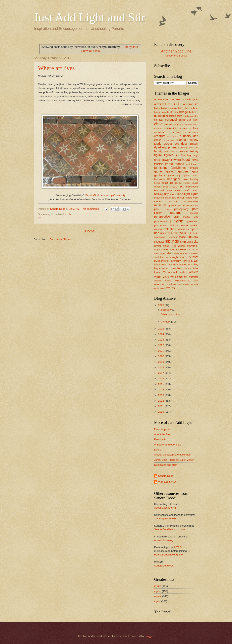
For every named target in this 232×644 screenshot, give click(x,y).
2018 (161, 367)
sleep (166, 246)
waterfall (193, 277)
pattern (158, 213)
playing (177, 221)
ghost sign (175, 175)
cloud (195, 125)
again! (167, 99)
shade (182, 237)
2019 (161, 362)
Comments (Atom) (60, 239)
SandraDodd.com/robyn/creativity (105, 195)
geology (160, 175)
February (167, 310)
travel (173, 268)
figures (169, 155)
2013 (161, 395)
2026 (161, 305)
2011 (161, 406)
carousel (171, 119)
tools (190, 265)
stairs (165, 249)
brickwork (173, 112)
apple (195, 99)
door (184, 144)
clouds (158, 128)
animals (187, 99)
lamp (169, 190)
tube (196, 268)
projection (193, 221)
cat (189, 119)
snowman (193, 246)
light (187, 194)
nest (179, 205)
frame (169, 164)
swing (157, 261)
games (170, 172)
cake (179, 116)
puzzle (158, 225)
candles (194, 116)
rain (165, 226)
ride (157, 233)
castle (182, 120)
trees (188, 268)
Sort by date (130, 47)
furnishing (161, 168)
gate (195, 171)
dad (196, 136)
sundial (157, 257)
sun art (184, 253)
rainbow (173, 225)
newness (187, 205)
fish (183, 155)
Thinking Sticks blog (166, 519)
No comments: (92, 209)
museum (160, 205)
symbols (165, 261)
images (158, 187)
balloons (166, 108)
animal (177, 99)
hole (185, 179)
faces (191, 148)
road (169, 233)
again (158, 99)
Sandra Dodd (166, 476)
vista (166, 277)
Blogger (149, 636)
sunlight (174, 257)
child (158, 124)
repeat (194, 229)
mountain (172, 201)
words (171, 288)
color (184, 128)
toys (157, 268)
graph (187, 175)
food (186, 159)
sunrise (184, 257)
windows (171, 284)
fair (196, 148)
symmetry (176, 261)
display (193, 140)
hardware (160, 179)
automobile (191, 104)
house (165, 183)
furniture (194, 168)
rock (175, 233)
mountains (191, 201)
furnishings (178, 168)
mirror (181, 198)
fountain (159, 164)
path (195, 209)
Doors (158, 450)
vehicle (193, 272)
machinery (171, 198)
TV (165, 272)
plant (177, 217)
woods (195, 284)
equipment (169, 147)
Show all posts (90, 51)
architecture (162, 104)
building (159, 116)
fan (166, 151)
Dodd (158, 144)
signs (190, 242)
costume (175, 132)
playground (161, 221)
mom (196, 198)
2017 (161, 373)
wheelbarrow (183, 281)
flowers (176, 160)
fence (174, 151)
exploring (183, 148)
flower (166, 160)
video (158, 277)
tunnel (158, 272)
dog (177, 144)
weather (158, 281)
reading (194, 225)
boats (157, 112)
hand (196, 175)
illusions (187, 183)
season (173, 237)
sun (176, 253)
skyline (158, 246)
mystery (171, 205)
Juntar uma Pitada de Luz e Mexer (174, 460)
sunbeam (193, 253)
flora (157, 160)
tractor (165, 268)
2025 (161, 329)
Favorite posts (162, 429)
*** (39, 218)
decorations (169, 140)
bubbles (194, 112)
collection (171, 128)
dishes (182, 140)
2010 (161, 412)
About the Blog (163, 434)
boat (196, 108)
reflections (183, 229)
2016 (161, 378)
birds (188, 108)
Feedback (160, 439)
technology (187, 261)
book (163, 112)
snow (181, 245)
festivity (194, 151)
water (182, 276)
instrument (177, 186)
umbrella (173, 272)
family (158, 151)
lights (195, 194)
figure (158, 155)
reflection (170, 229)
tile (69, 214)
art (177, 104)
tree (180, 268)
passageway (181, 209)
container (159, 132)
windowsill (184, 284)
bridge (184, 112)
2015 (161, 384)
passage (167, 209)
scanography (161, 237)
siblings (172, 241)
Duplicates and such (166, 465)
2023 (161, 340)
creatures (173, 136)
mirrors (189, 198)
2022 (161, 345)
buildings (171, 116)
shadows (159, 242)
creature (160, 136)
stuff (169, 253)
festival (184, 151)
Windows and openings (167, 445)
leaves (173, 194)
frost (188, 164)
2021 (161, 351)
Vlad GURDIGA (167, 482)
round (195, 233)
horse (157, 183)
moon (157, 201)
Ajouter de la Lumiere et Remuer (173, 455)
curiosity (186, 136)
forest (195, 160)
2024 (161, 334)
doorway (194, 144)
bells (175, 108)
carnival (159, 120)
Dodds (168, 144)
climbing (179, 124)
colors (194, 128)
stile (172, 250)
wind (196, 281)
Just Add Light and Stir (90, 17)
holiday (194, 179)
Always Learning (164, 540)
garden (183, 171)
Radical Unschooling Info (168, 555)
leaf (187, 190)
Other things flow (170, 314)
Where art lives (56, 68)
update (184, 272)
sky (196, 241)
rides (163, 233)
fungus (195, 164)
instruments (192, 187)
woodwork (160, 288)
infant (166, 187)
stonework (183, 249)
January (166, 322)
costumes (192, 132)
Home (90, 231)
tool (184, 265)
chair (196, 120)
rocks (182, 233)
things (157, 265)
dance (158, 140)
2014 (161, 390)
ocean (195, 205)
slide (174, 246)
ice (172, 183)
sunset (194, 257)
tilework (177, 265)
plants (186, 217)
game (158, 171)
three (164, 265)
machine (159, 198)
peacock (194, 213)
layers (178, 190)
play (196, 217)
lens (180, 194)
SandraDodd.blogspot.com (169, 529)
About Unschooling (165, 508)
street (195, 249)
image (195, 183)
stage (157, 250)
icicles (178, 183)
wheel (168, 281)
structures (160, 253)
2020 (161, 356)
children (168, 124)
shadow (193, 237)
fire (177, 155)
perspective (162, 216)
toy (196, 264)
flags (196, 155)
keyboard (159, 190)
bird (181, 108)
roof (189, 233)
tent (196, 261)
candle (186, 116)
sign (183, 241)
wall (173, 277)
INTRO (178, 547)
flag (189, 155)
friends (179, 164)
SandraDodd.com (164, 566)
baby (157, 108)
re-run (184, 225)
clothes (188, 125)
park (157, 209)
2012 (161, 401)
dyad (157, 147)
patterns (176, 213)
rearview (159, 229)
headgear (174, 179)
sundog (165, 257)
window (159, 284)
